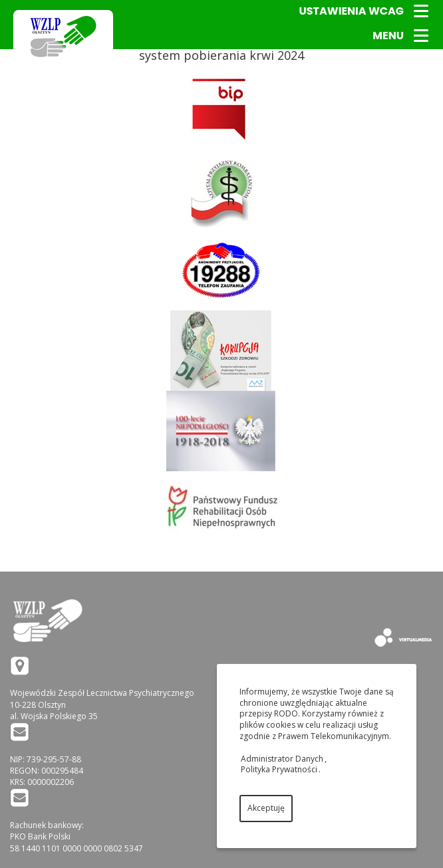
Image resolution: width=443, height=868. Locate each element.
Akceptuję (266, 808)
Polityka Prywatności (279, 769)
